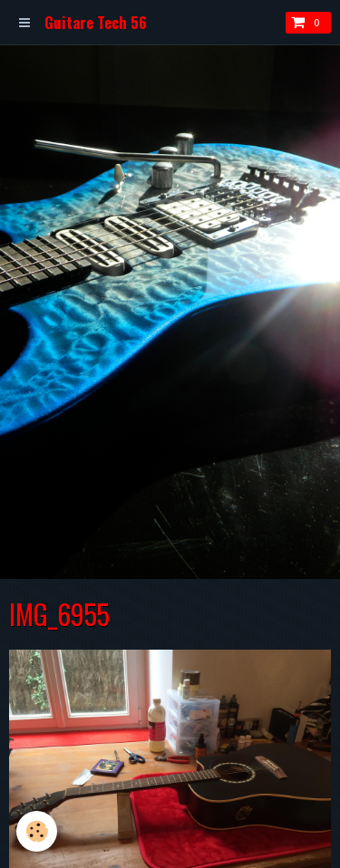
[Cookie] (37, 831)
